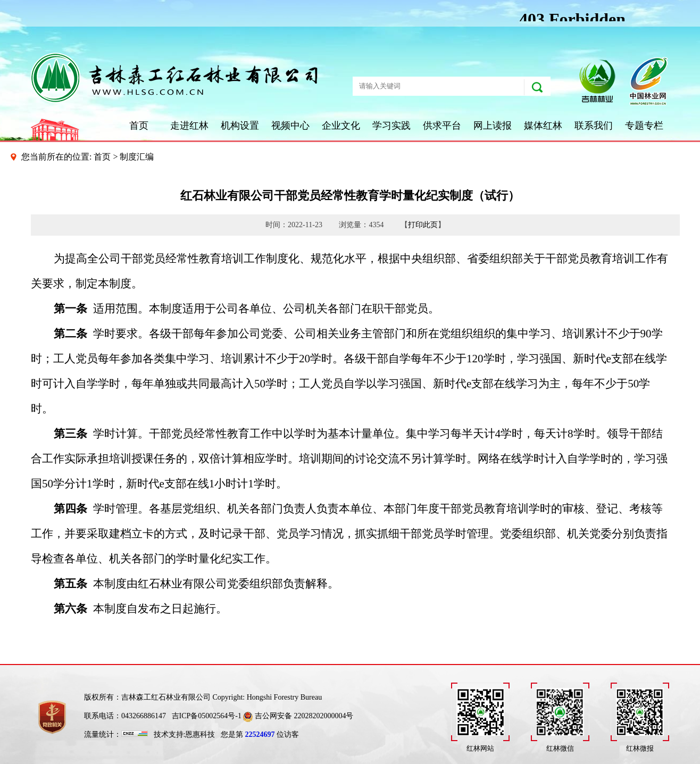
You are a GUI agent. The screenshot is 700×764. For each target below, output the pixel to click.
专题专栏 (644, 126)
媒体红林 (543, 126)
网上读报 (493, 126)
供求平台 (442, 126)
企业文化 (341, 126)
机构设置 (240, 126)
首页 (139, 126)
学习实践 (391, 126)
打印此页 (423, 225)
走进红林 (189, 126)
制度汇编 (137, 157)
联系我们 (594, 126)
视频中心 (290, 126)
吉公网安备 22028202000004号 (298, 716)
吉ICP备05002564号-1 (207, 716)
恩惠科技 (200, 734)
